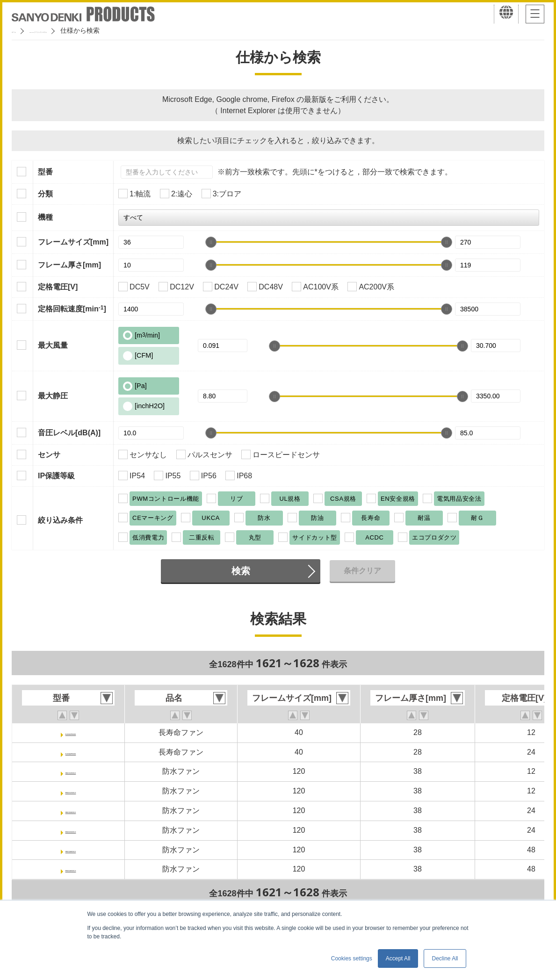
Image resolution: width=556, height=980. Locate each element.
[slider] (211, 242)
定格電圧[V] (58, 287)
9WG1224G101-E (70, 830)
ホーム (22, 30)
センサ (49, 455)
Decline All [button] (445, 958)
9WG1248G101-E (70, 869)
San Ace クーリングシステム (87, 30)
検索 (241, 571)
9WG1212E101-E (70, 771)
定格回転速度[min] (72, 309)
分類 (45, 194)
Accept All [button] (398, 958)
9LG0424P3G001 (70, 752)
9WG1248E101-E (70, 850)
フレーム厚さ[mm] (69, 265)
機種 (45, 217)
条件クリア (362, 571)
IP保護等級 (56, 476)
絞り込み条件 (60, 520)
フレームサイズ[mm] (73, 242)
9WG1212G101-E (70, 791)
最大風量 (53, 345)
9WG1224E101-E (70, 811)
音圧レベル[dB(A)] (69, 433)
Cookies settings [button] (352, 958)
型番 (45, 172)
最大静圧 (53, 396)
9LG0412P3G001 (70, 732)
